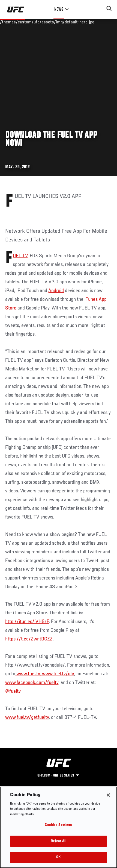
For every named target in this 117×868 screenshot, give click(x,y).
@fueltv (13, 691)
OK (58, 857)
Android (56, 291)
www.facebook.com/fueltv (32, 683)
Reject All (58, 841)
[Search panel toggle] (109, 8)
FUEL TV (20, 256)
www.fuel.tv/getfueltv (27, 717)
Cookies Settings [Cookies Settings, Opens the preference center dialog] (58, 825)
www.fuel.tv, (28, 674)
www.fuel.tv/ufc (58, 674)
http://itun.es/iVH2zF (27, 622)
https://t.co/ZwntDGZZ (29, 639)
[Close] (108, 795)
